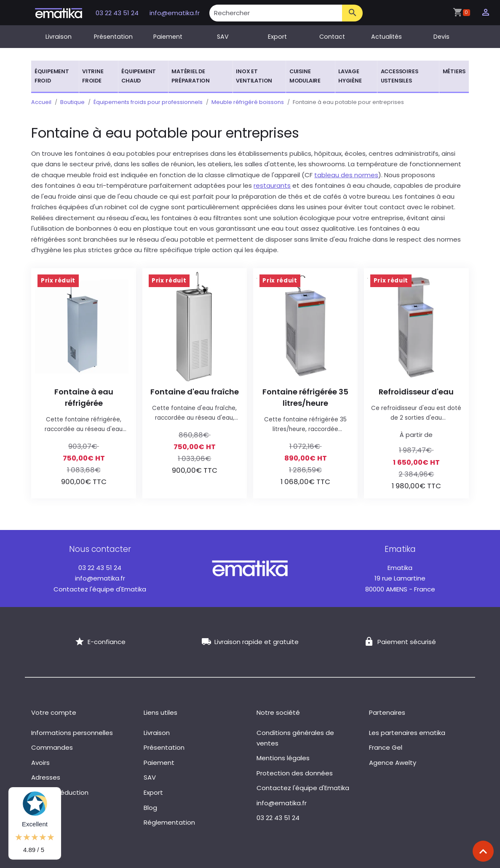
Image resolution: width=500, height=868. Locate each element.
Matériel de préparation (191, 76)
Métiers (454, 71)
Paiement (168, 37)
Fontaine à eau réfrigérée (84, 397)
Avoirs (40, 763)
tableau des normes (346, 175)
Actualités (386, 37)
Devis (441, 37)
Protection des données (295, 773)
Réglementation (169, 822)
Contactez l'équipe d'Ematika (100, 589)
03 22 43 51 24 (118, 13)
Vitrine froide (93, 76)
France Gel (386, 747)
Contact (332, 37)
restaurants (272, 185)
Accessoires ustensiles (400, 76)
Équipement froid (52, 76)
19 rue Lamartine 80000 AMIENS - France (400, 578)
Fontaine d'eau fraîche (195, 392)
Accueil (41, 102)
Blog (150, 808)
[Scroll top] (483, 851)
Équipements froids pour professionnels (148, 102)
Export (277, 37)
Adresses (46, 777)
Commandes (52, 747)
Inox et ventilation (254, 76)
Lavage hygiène (350, 76)
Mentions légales (283, 758)
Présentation (113, 37)
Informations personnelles (72, 733)
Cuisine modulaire (305, 76)
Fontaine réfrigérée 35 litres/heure (305, 397)
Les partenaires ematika (407, 733)
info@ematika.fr (175, 13)
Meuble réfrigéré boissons (248, 102)
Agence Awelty (393, 763)
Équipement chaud (139, 76)
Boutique (72, 102)
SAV (223, 37)
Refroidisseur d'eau (416, 392)
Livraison (59, 37)
